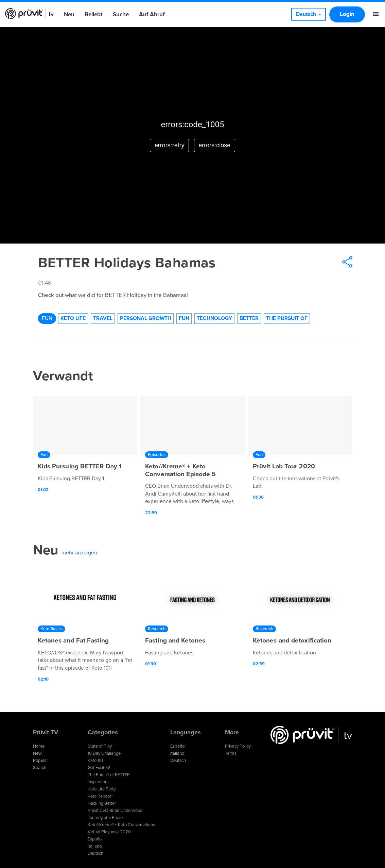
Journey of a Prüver (106, 818)
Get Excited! (99, 768)
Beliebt (94, 14)
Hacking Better (102, 803)
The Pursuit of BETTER (109, 775)
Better (249, 318)
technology (214, 318)
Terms (231, 753)
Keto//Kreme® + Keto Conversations (121, 825)
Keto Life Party (102, 789)
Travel (103, 318)
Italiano (95, 846)
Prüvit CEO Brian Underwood (115, 811)
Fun (47, 318)
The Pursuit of (287, 318)
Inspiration (98, 782)
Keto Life (73, 318)
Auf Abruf (152, 14)
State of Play (100, 746)
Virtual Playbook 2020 (109, 832)
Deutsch (95, 853)
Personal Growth (146, 318)
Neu (69, 14)
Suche (121, 14)
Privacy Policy (238, 746)
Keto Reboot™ (100, 796)
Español (95, 839)
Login (347, 14)
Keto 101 (95, 761)
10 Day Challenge (104, 753)
